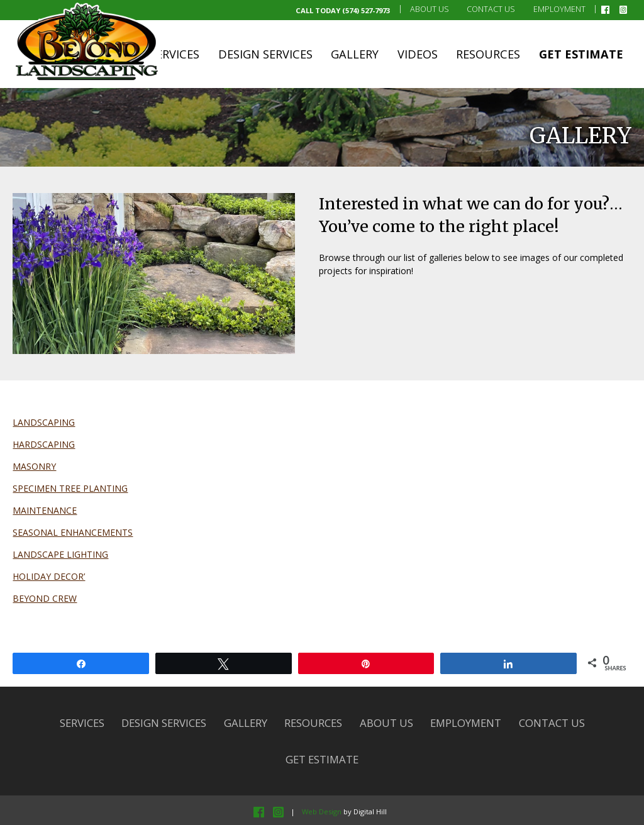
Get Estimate (581, 54)
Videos (418, 54)
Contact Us (491, 9)
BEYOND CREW (45, 598)
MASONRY (34, 466)
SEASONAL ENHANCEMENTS (73, 532)
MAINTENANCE (45, 510)
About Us (430, 9)
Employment (559, 9)
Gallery (355, 54)
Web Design (322, 811)
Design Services (265, 54)
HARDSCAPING (44, 444)
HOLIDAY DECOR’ (49, 576)
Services (175, 54)
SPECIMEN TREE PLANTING (70, 488)
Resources (488, 54)
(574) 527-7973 (366, 10)
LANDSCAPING (44, 422)
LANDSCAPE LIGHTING (60, 554)
